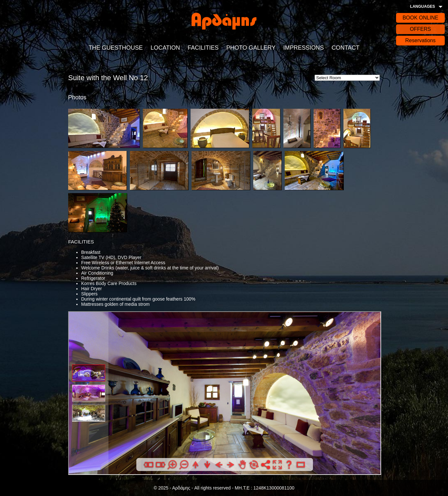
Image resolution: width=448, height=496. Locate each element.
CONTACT (345, 48)
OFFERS (421, 29)
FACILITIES (203, 48)
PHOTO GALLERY (251, 48)
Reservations (420, 40)
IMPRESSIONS (304, 48)
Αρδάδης (224, 21)
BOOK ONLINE (420, 18)
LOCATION (165, 48)
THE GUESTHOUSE (116, 48)
